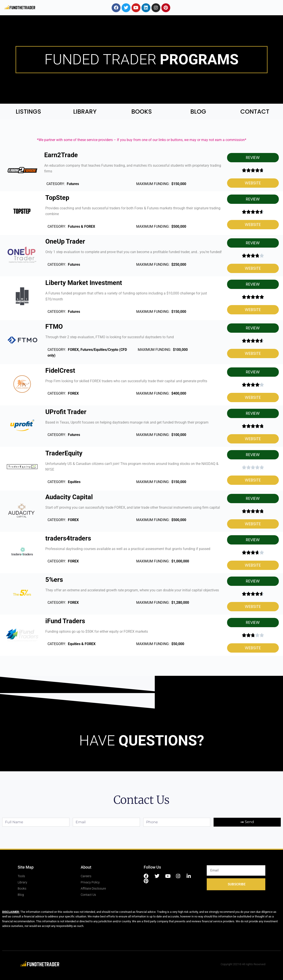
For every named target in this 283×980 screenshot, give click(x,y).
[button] (253, 158)
